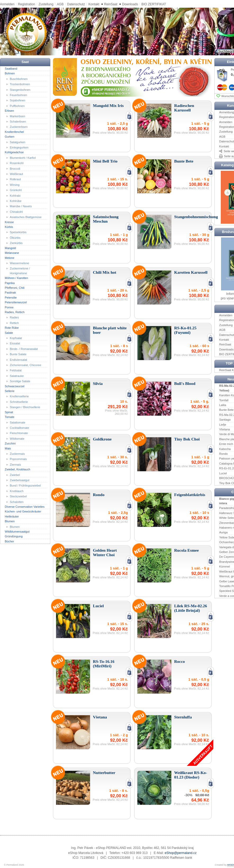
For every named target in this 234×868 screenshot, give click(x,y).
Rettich (14, 323)
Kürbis (9, 227)
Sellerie (10, 391)
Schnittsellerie (19, 402)
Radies (14, 317)
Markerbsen (17, 116)
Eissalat (15, 343)
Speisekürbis (18, 232)
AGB (60, 4)
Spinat (9, 412)
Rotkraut (15, 179)
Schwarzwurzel (15, 386)
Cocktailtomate (19, 428)
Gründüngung (14, 536)
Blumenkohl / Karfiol (23, 158)
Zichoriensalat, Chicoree (26, 365)
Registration (27, 4)
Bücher (9, 541)
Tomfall (224, 400)
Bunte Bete (226, 410)
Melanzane (12, 253)
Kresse (9, 222)
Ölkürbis (15, 238)
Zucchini (10, 443)
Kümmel (224, 566)
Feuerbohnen (18, 95)
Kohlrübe (16, 201)
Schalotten (17, 502)
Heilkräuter (12, 516)
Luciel (223, 473)
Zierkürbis (16, 243)
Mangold (10, 248)
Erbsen (9, 111)
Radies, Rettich (15, 312)
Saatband (11, 69)
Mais (8, 448)
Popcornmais (18, 459)
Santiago (225, 420)
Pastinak (10, 293)
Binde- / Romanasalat (24, 349)
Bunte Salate (18, 354)
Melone (10, 258)
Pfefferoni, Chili (15, 288)
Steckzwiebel (18, 496)
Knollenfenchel (14, 132)
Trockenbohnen (20, 84)
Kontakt (94, 4)
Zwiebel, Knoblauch (17, 469)
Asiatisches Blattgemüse (26, 217)
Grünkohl (16, 190)
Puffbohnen (17, 106)
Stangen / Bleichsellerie (25, 407)
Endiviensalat (18, 359)
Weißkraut (16, 174)
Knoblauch (17, 491)
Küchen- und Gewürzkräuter (23, 511)
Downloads (130, 4)
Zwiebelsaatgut (20, 480)
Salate (9, 332)
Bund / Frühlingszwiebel (25, 485)
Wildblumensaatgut (17, 532)
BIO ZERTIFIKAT (154, 4)
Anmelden (7, 4)
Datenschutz (76, 4)
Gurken (10, 137)
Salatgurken (18, 142)
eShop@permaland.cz (181, 853)
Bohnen (10, 73)
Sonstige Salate (20, 381)
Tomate (10, 417)
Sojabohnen (18, 100)
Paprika (10, 283)
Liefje (223, 424)
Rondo (223, 454)
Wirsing (15, 185)
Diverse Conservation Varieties (25, 507)
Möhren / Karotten (16, 278)
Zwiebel (15, 475)
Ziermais (15, 465)
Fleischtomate (19, 433)
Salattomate (18, 422)
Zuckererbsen (19, 127)
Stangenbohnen (20, 89)
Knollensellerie (19, 396)
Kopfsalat (16, 338)
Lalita (223, 405)
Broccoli (15, 168)
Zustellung (46, 4)
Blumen (10, 521)
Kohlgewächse (14, 152)
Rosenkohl (17, 163)
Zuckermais (17, 454)
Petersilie (11, 298)
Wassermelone (19, 263)
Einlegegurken (19, 147)
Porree (9, 307)
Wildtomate (17, 439)
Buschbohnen (19, 79)
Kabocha (225, 449)
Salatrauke (17, 376)
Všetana (224, 429)
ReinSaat (111, 4)
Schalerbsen (18, 122)
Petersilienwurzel (16, 302)
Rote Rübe (12, 328)
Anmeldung (227, 112)
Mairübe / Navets (21, 206)
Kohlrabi (15, 195)
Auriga (223, 532)
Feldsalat (16, 370)
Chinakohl (16, 212)
